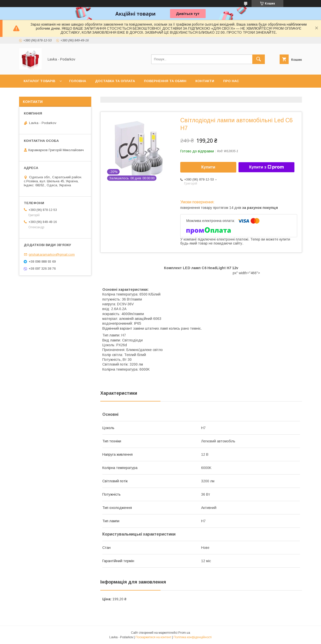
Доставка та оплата (115, 81)
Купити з (266, 167)
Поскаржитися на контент (153, 637)
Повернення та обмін (165, 81)
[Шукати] (259, 59)
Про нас (231, 81)
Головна (78, 81)
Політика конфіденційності (193, 637)
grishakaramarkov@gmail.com (52, 254)
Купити (208, 167)
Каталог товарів (39, 81)
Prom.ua (184, 633)
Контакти (205, 81)
